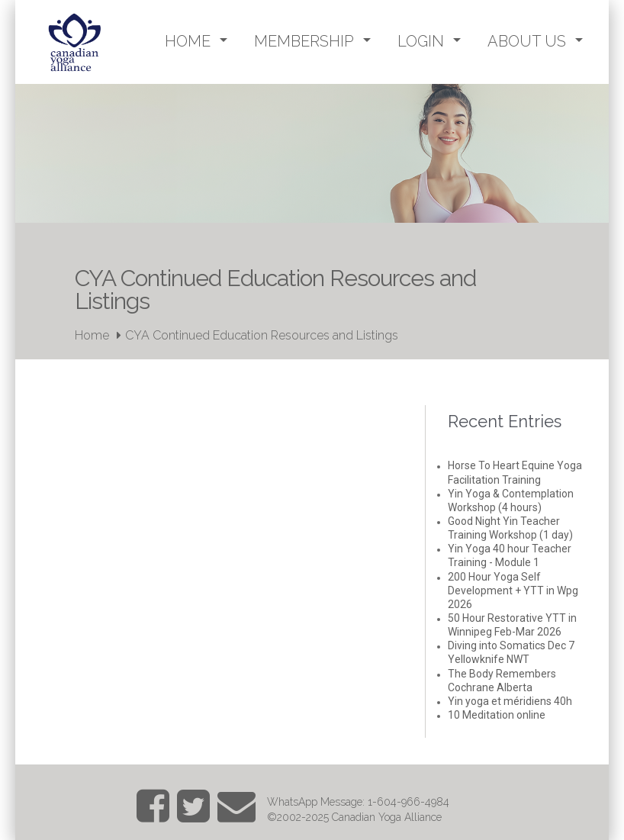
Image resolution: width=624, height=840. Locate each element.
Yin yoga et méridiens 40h (510, 701)
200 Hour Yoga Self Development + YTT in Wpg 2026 (513, 591)
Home (92, 335)
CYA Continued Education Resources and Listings (262, 335)
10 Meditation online (497, 715)
